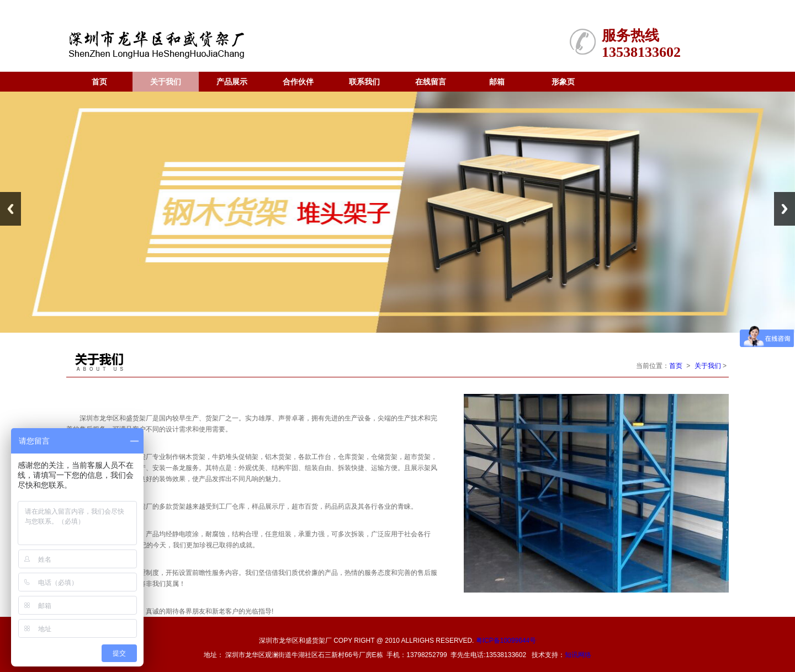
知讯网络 (578, 655)
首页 (99, 82)
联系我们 (364, 82)
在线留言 (431, 82)
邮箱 (497, 82)
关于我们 (166, 82)
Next (785, 209)
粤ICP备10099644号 (506, 641)
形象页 (563, 82)
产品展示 (232, 82)
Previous (10, 209)
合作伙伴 (298, 82)
